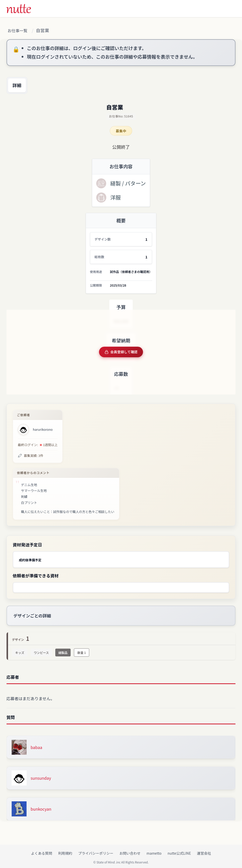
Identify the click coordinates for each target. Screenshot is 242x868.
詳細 (20, 87)
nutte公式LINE (179, 851)
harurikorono (43, 430)
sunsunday (41, 775)
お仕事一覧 (19, 31)
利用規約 (65, 851)
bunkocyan (41, 806)
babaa (36, 745)
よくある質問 (41, 851)
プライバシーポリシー (96, 851)
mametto (154, 851)
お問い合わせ (130, 851)
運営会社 (204, 851)
